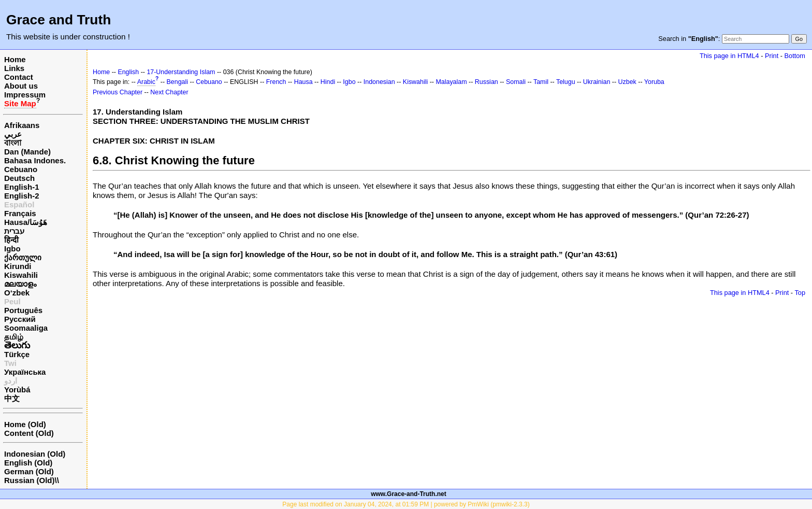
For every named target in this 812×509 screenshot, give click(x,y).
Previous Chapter (118, 92)
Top (800, 293)
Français (20, 213)
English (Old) (28, 463)
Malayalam (451, 82)
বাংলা (13, 143)
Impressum (25, 95)
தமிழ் (14, 337)
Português (23, 310)
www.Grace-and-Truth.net (409, 494)
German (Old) (29, 471)
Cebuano (21, 169)
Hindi (328, 82)
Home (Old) (25, 424)
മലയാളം (20, 284)
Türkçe (17, 354)
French (276, 82)
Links (14, 68)
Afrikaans (22, 125)
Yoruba (654, 82)
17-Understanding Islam (181, 72)
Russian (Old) (30, 480)
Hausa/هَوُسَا (26, 222)
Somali (516, 82)
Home (15, 59)
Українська (25, 372)
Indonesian (379, 82)
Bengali (178, 82)
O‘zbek (17, 293)
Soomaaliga (26, 328)
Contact (19, 77)
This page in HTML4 (729, 56)
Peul (12, 301)
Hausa (303, 82)
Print (772, 56)
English (128, 72)
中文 (12, 398)
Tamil (541, 82)
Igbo (12, 249)
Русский (20, 319)
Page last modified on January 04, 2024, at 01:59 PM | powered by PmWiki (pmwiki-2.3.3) (406, 504)
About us (21, 86)
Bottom (795, 56)
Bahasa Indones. (35, 160)
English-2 (22, 196)
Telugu (566, 82)
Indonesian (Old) (35, 454)
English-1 (22, 187)
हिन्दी (11, 240)
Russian (487, 82)
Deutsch (19, 178)
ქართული (23, 257)
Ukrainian (597, 82)
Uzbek (627, 82)
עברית (14, 231)
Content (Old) (29, 433)
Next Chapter (169, 92)
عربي (13, 134)
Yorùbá (17, 390)
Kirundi (18, 266)
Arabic (146, 82)
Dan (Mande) (27, 152)
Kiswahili (21, 275)
